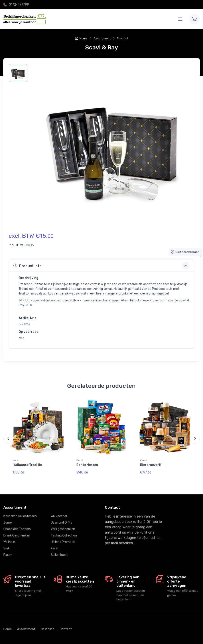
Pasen (8, 551)
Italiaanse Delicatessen (20, 513)
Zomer (8, 519)
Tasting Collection (64, 532)
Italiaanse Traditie (27, 465)
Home (81, 38)
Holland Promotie (63, 538)
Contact (66, 626)
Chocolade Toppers (17, 525)
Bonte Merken (87, 465)
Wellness (9, 538)
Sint (6, 545)
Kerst (16, 460)
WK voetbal (59, 513)
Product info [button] (27, 266)
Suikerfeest (59, 551)
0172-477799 (19, 5)
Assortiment (102, 38)
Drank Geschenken (17, 532)
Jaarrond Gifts (61, 519)
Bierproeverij (150, 465)
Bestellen (48, 626)
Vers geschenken (63, 525)
